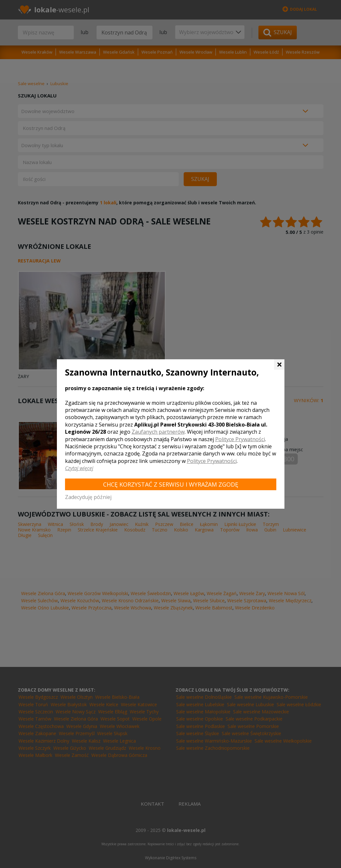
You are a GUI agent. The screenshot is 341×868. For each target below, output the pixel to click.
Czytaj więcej (79, 468)
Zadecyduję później (88, 497)
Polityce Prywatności (240, 439)
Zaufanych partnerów (158, 432)
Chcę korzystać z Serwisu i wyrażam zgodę (171, 484)
